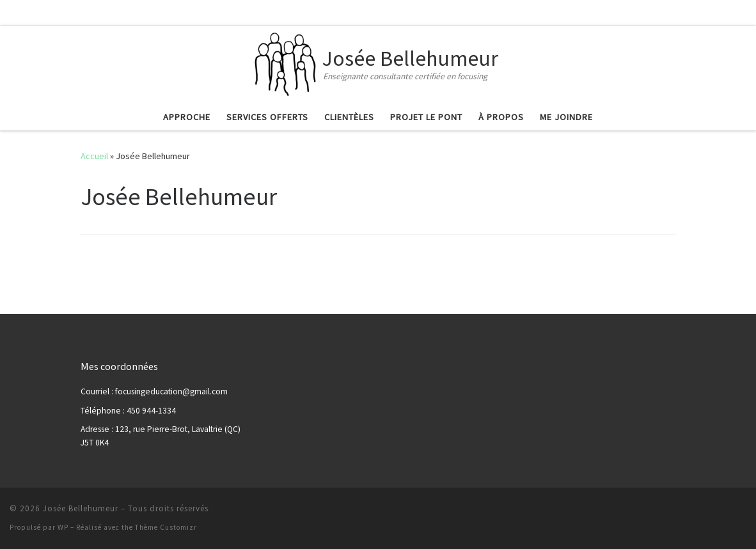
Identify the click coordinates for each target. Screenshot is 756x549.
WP (63, 527)
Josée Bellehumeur (81, 508)
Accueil (94, 156)
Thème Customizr (166, 527)
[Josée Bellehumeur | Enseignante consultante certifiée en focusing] (286, 63)
